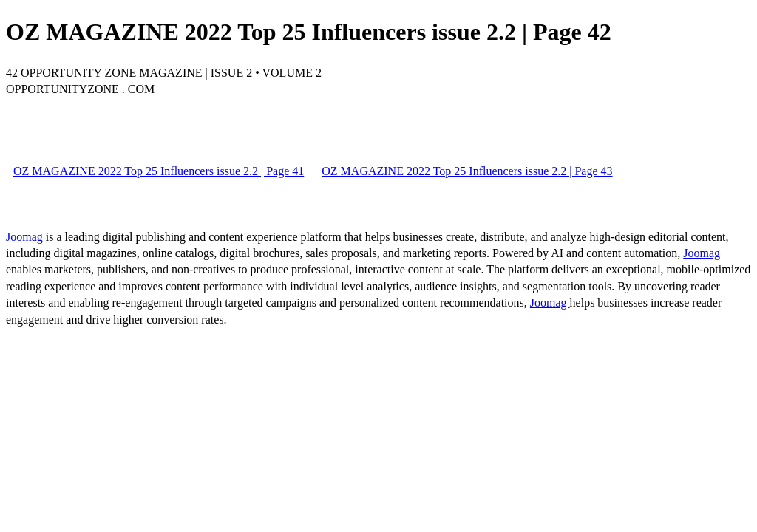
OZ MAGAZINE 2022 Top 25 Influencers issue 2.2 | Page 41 (159, 171)
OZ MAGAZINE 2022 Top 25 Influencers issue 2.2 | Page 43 (467, 171)
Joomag (26, 237)
